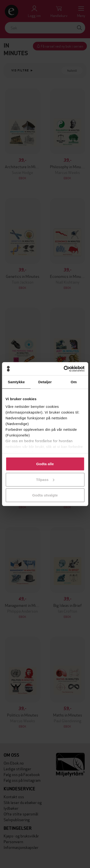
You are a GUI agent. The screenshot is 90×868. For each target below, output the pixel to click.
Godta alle (45, 464)
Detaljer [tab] (45, 382)
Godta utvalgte (45, 495)
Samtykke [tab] (16, 382)
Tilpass (45, 479)
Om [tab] (74, 382)
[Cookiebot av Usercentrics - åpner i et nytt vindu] (64, 369)
